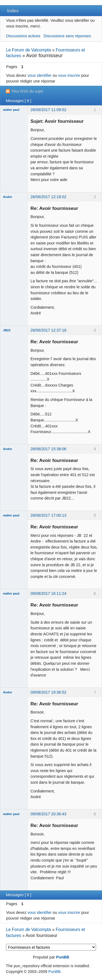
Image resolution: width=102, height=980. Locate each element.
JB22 (7, 330)
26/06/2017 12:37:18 (48, 330)
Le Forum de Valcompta (28, 50)
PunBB (63, 957)
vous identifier (40, 75)
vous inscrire (69, 75)
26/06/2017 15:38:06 (48, 449)
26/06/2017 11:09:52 (48, 110)
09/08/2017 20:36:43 (48, 814)
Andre (7, 197)
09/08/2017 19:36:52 (48, 692)
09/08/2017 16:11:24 (48, 593)
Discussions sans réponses (67, 36)
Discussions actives (23, 36)
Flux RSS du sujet (27, 91)
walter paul (11, 110)
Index (13, 11)
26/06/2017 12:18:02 (48, 197)
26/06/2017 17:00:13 (48, 515)
